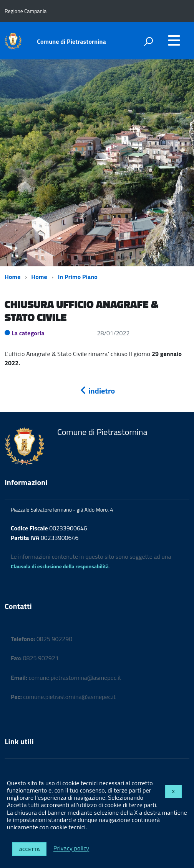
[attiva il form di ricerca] (148, 41)
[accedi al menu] (174, 40)
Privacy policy (71, 848)
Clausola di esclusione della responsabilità (60, 566)
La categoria (28, 333)
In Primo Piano (78, 277)
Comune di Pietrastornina (71, 41)
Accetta (30, 849)
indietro (97, 391)
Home (12, 277)
